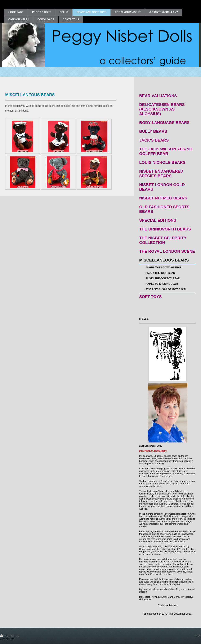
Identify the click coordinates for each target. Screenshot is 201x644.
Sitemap (15, 636)
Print (5, 636)
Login (198, 635)
